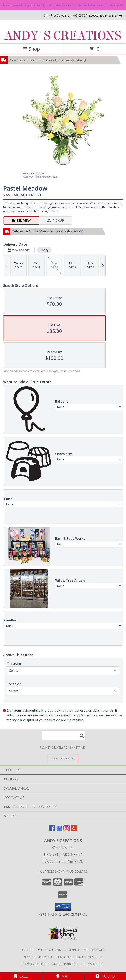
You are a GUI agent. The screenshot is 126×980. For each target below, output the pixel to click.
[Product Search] (64, 735)
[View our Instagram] (67, 830)
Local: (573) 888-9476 (63, 861)
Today (44, 250)
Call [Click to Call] (21, 976)
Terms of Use (93, 964)
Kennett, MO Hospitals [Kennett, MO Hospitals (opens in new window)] (87, 950)
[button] (63, 907)
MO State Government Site (81, 957)
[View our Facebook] (52, 830)
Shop (31, 49)
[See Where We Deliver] (63, 758)
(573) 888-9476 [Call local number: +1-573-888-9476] (111, 15)
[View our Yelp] (74, 830)
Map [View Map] (63, 976)
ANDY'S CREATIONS (63, 36)
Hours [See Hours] (105, 976)
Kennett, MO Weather (40, 957)
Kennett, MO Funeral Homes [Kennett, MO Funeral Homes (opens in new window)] (43, 950)
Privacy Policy (34, 964)
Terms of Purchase (64, 964)
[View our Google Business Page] (59, 830)
